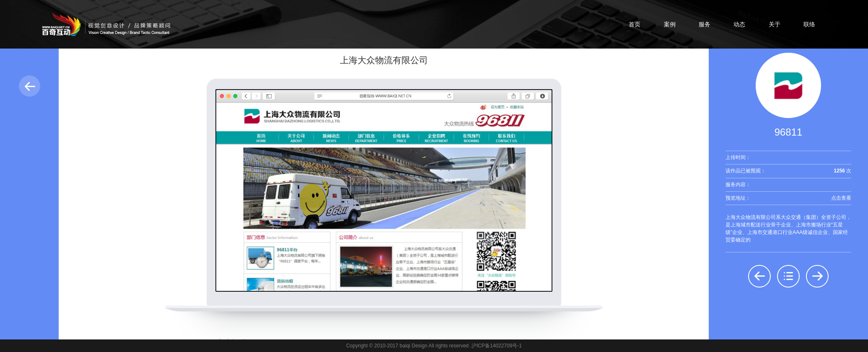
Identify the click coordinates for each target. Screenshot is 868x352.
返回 (30, 86)
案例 (670, 24)
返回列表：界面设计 (788, 276)
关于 (775, 24)
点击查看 (841, 198)
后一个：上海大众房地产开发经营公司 (817, 276)
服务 (705, 24)
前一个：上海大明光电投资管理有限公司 (759, 276)
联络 (809, 24)
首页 (635, 24)
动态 (739, 24)
